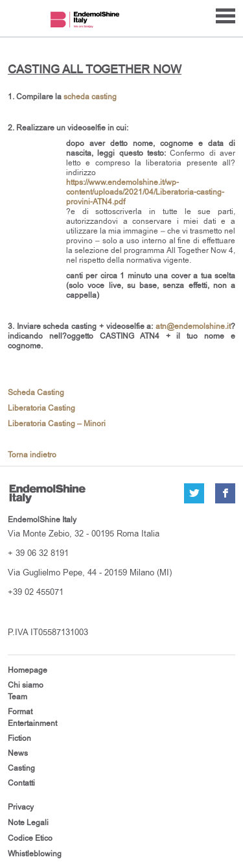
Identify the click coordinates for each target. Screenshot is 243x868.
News (18, 753)
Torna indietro (32, 455)
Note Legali (28, 823)
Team (17, 697)
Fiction (19, 738)
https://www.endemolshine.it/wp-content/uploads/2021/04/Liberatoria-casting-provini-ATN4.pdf (145, 192)
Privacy (21, 807)
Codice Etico (30, 838)
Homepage (28, 670)
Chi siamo (26, 685)
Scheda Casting (36, 393)
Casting (21, 768)
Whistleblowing (35, 854)
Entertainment (32, 723)
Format (20, 712)
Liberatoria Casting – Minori (57, 424)
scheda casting (90, 97)
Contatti (21, 783)
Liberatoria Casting (41, 408)
